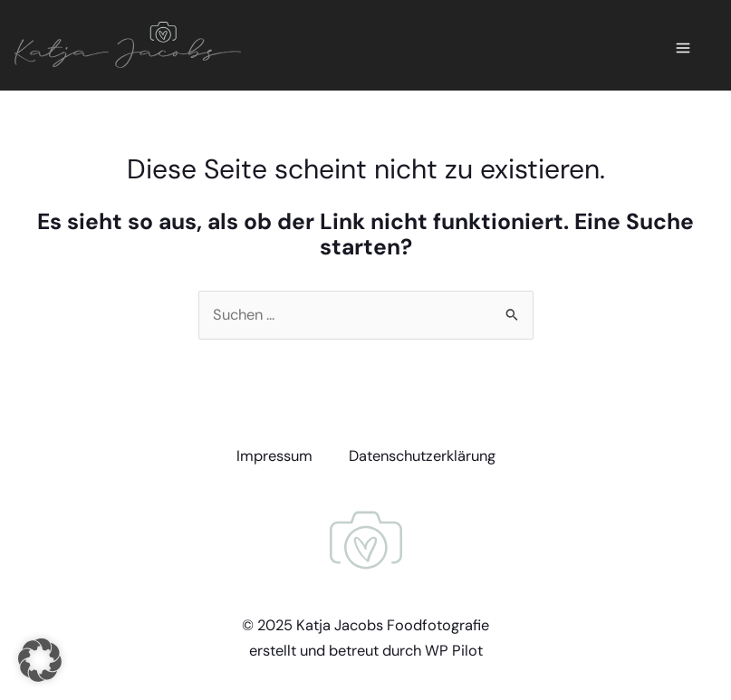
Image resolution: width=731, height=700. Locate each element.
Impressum (274, 456)
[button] (40, 660)
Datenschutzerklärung (422, 456)
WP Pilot (454, 651)
